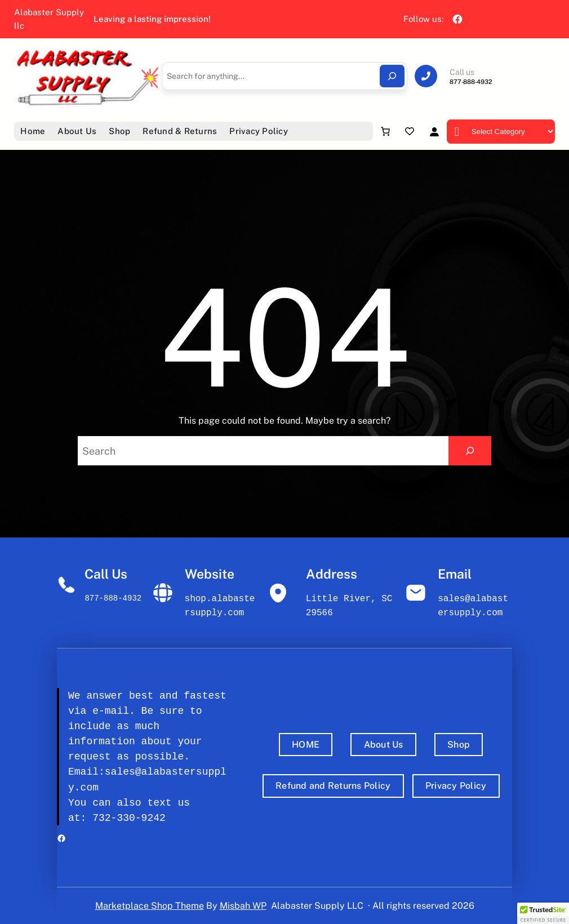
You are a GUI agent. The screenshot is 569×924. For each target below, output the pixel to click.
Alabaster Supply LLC (317, 906)
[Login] (434, 132)
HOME (306, 745)
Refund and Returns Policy (333, 786)
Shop (459, 745)
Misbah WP (243, 906)
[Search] (392, 76)
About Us (384, 745)
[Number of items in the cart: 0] (385, 131)
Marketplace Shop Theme (150, 906)
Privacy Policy (456, 786)
